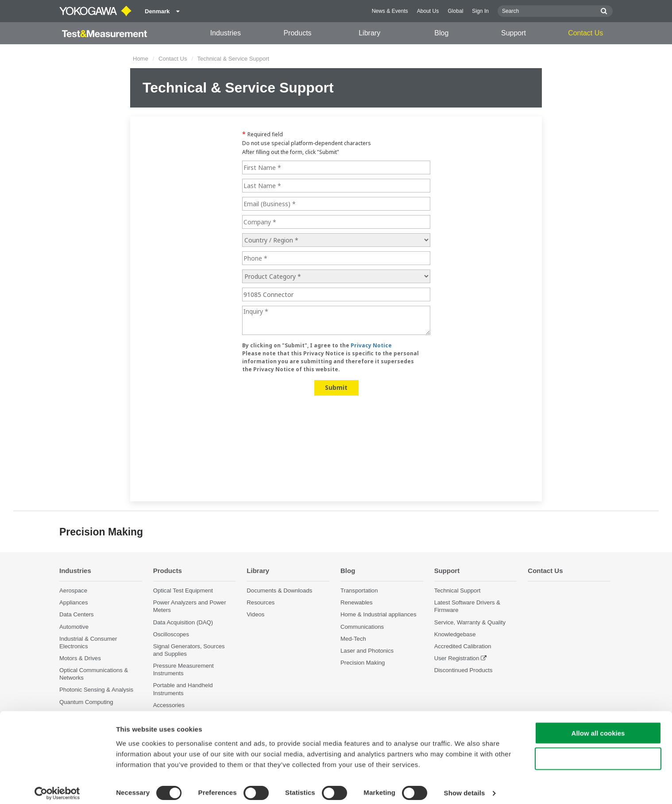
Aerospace (73, 591)
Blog (441, 33)
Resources (261, 603)
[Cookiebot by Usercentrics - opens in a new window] (57, 787)
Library (369, 33)
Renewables (357, 603)
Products (297, 33)
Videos (255, 615)
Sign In (480, 11)
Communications (362, 627)
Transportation (359, 591)
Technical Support (458, 591)
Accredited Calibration (463, 646)
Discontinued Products (463, 671)
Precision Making (363, 663)
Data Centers (77, 615)
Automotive (74, 627)
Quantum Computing (86, 702)
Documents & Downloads (279, 591)
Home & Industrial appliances (378, 615)
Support (514, 33)
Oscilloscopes (171, 634)
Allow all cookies (598, 726)
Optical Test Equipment (183, 591)
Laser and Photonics (367, 651)
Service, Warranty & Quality (470, 622)
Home (141, 59)
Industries (226, 33)
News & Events (390, 11)
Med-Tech (353, 639)
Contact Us (585, 33)
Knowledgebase (455, 634)
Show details (465, 787)
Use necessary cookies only (598, 752)
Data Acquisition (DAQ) (183, 622)
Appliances (74, 603)
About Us (428, 11)
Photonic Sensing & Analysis (96, 690)
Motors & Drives (80, 659)
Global (455, 11)
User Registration (457, 659)
